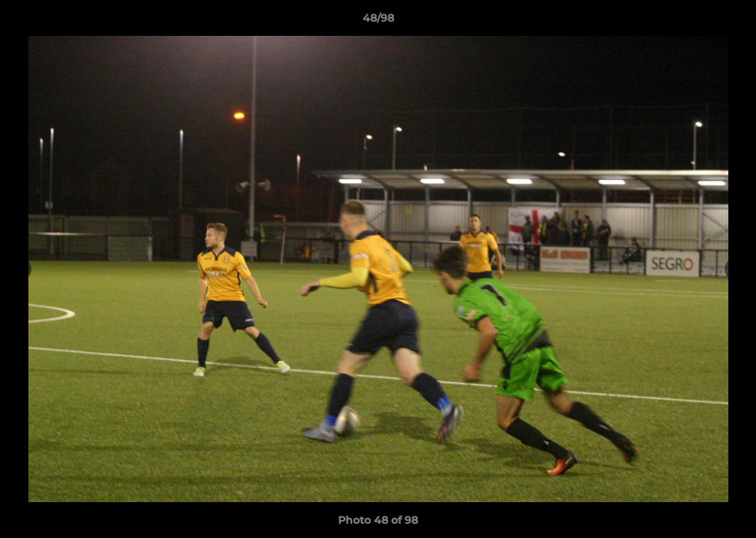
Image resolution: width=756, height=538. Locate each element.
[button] (729, 22)
